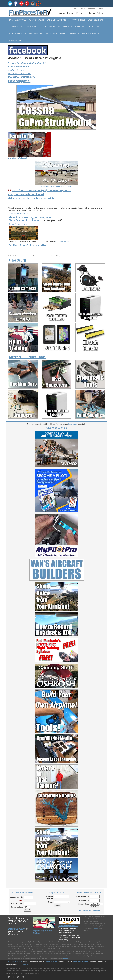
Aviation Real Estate (31, 27)
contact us (24, 964)
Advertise (79, 27)
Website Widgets (90, 33)
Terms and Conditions (87, 9)
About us (68, 27)
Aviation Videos (18, 33)
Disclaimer (66, 958)
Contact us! (93, 27)
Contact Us (101, 9)
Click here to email (63, 242)
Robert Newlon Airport (18, 224)
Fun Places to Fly (18, 20)
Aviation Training (69, 33)
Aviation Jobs (79, 20)
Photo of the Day (52, 27)
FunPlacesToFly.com (14, 962)
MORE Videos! (35, 33)
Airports (14, 27)
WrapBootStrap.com (81, 962)
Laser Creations (96, 20)
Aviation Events (37, 20)
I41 (30, 224)
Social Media (16, 40)
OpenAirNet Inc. (51, 962)
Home (74, 9)
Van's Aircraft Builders (58, 20)
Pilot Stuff (51, 33)
